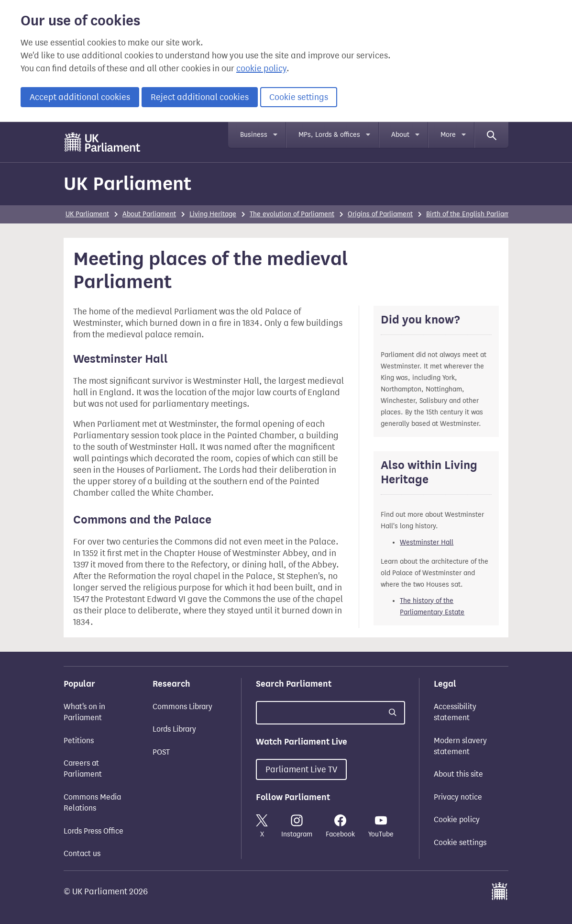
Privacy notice (458, 797)
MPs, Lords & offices (329, 135)
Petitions (79, 740)
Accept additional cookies (80, 97)
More (448, 135)
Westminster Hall (427, 542)
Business (254, 135)
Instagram (297, 826)
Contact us (82, 853)
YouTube (381, 826)
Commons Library (182, 707)
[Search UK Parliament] (330, 713)
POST (161, 752)
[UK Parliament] (103, 142)
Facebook (340, 826)
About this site (458, 774)
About (400, 135)
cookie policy (261, 68)
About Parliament (149, 214)
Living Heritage (213, 214)
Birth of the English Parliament (473, 214)
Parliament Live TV (301, 769)
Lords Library (174, 729)
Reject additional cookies (200, 97)
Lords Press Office (93, 831)
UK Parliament (127, 184)
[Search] (492, 135)
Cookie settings (299, 97)
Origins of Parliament (380, 214)
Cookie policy (457, 819)
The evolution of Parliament (292, 214)
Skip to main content (63, 131)
